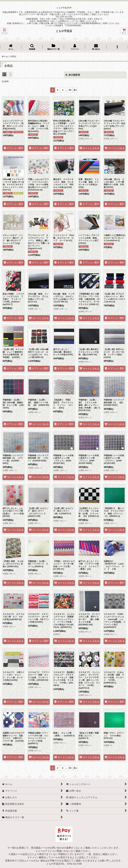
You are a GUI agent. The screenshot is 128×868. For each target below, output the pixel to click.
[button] (4, 31)
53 (70, 90)
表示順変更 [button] (73, 75)
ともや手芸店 (64, 31)
